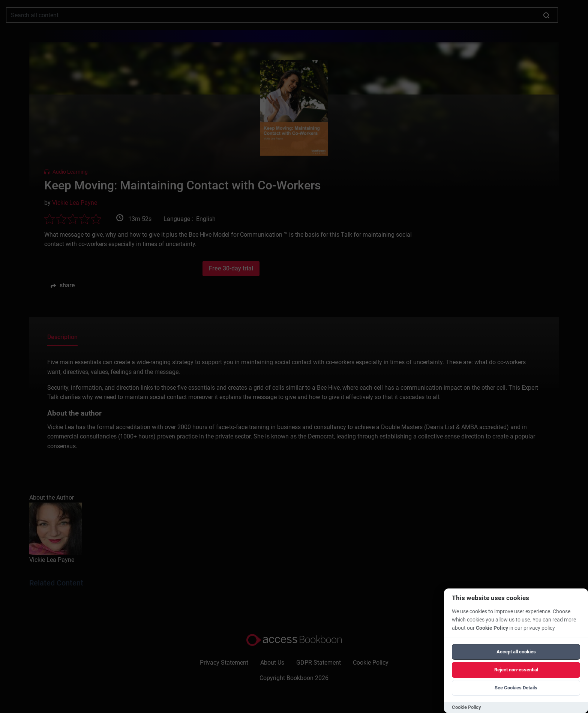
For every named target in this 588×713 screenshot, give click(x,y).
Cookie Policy (492, 628)
